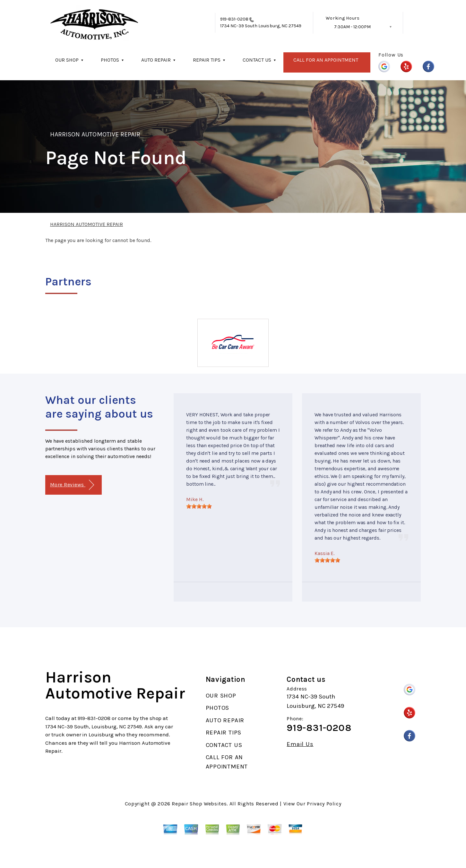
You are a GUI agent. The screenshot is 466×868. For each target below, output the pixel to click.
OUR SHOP (67, 60)
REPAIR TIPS (207, 60)
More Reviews (72, 485)
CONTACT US (257, 60)
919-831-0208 (234, 19)
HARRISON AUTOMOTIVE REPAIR (95, 134)
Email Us (300, 744)
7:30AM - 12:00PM (352, 27)
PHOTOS (110, 60)
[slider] (199, 506)
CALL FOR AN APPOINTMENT (326, 60)
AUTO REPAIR (156, 60)
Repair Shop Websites (199, 804)
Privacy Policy (324, 804)
